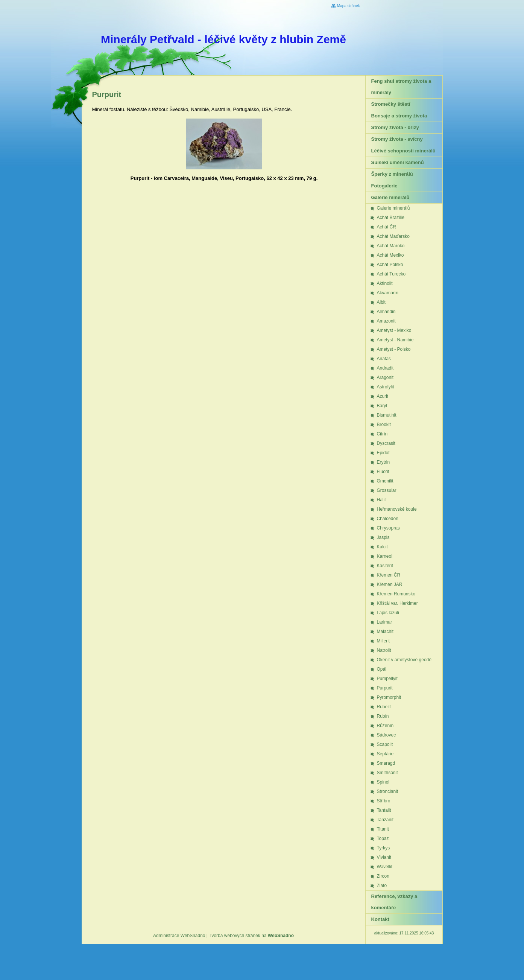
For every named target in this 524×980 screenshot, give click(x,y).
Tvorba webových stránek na (251, 936)
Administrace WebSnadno (179, 936)
